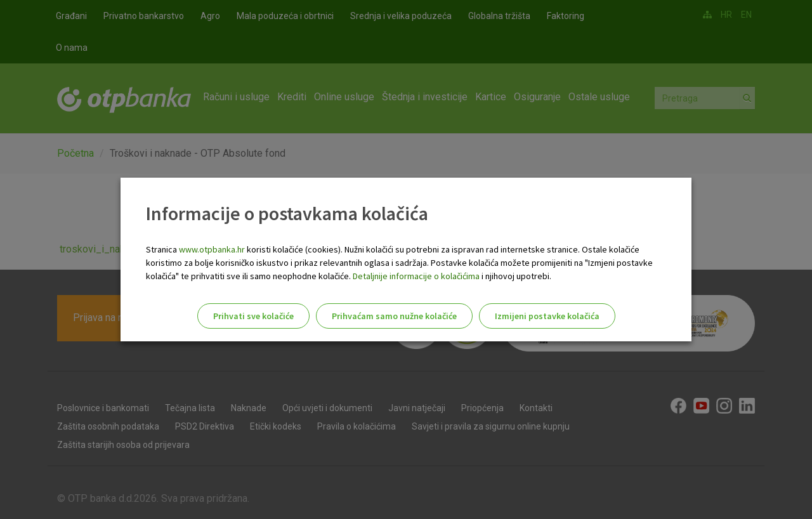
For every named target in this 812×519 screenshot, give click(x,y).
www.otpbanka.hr (212, 249)
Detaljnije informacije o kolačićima (416, 276)
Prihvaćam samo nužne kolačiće (394, 316)
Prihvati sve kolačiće (253, 316)
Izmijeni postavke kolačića (547, 316)
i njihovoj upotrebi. (515, 276)
